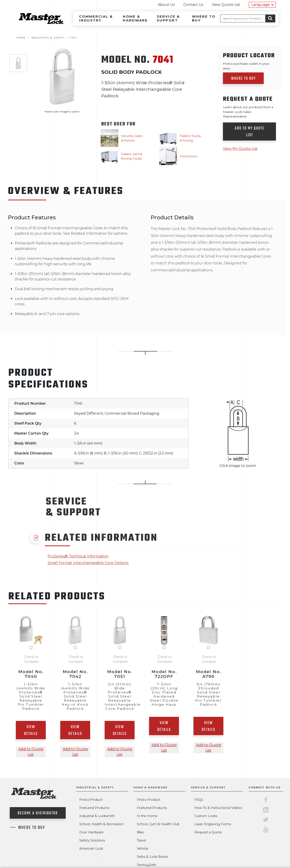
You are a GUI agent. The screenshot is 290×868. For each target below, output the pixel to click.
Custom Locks (206, 816)
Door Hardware (91, 832)
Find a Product (91, 800)
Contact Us (193, 5)
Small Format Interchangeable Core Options (88, 563)
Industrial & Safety (95, 787)
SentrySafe (146, 865)
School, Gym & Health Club (158, 824)
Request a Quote (208, 832)
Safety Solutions (92, 840)
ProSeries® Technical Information (78, 556)
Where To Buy (32, 828)
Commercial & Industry (96, 18)
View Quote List (226, 5)
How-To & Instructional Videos (218, 808)
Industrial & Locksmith (97, 816)
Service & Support (168, 18)
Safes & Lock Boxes (152, 857)
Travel (141, 840)
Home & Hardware (135, 18)
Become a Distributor (38, 813)
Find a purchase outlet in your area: (246, 66)
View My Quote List (240, 149)
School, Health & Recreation (101, 824)
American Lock (91, 849)
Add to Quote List (31, 752)
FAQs (199, 800)
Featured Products (94, 808)
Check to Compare (31, 659)
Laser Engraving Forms (213, 824)
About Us (166, 5)
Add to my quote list (250, 132)
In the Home (147, 816)
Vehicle (143, 849)
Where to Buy (204, 18)
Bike (140, 832)
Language (261, 5)
